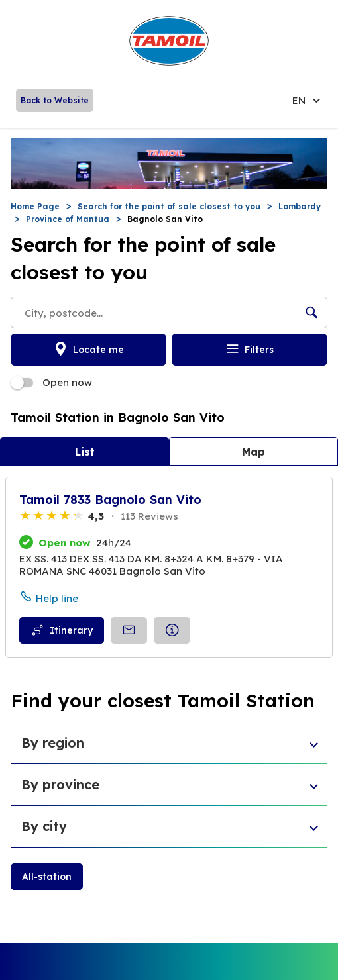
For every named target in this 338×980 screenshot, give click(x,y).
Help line (57, 598)
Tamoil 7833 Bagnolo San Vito (110, 500)
